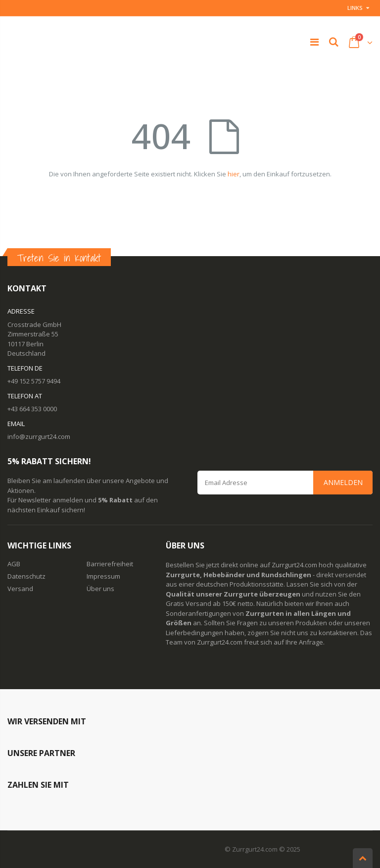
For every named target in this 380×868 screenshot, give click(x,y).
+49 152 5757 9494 (34, 381)
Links (355, 8)
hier (234, 174)
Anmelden (343, 482)
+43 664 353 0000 (32, 409)
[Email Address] (285, 483)
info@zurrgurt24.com (39, 436)
